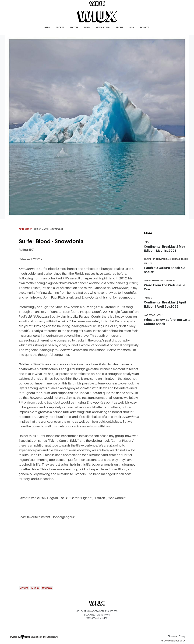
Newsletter (103, 27)
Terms (171, 636)
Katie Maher (25, 229)
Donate (145, 27)
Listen (46, 27)
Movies (24, 588)
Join (132, 27)
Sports (60, 27)
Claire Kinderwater (155, 259)
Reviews (47, 588)
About (119, 27)
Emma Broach (180, 259)
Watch (74, 27)
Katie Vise (149, 315)
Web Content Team (155, 281)
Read (87, 27)
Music (35, 588)
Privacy (182, 636)
